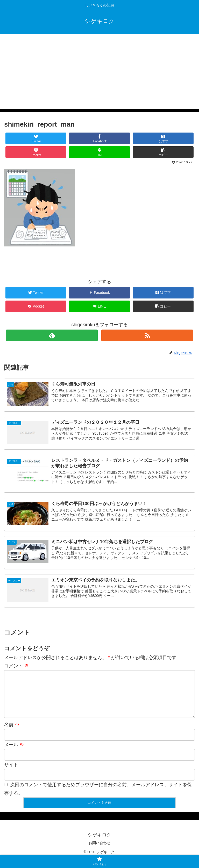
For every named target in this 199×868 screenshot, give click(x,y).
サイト (11, 773)
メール (14, 753)
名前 (12, 733)
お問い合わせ (99, 851)
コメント (16, 666)
